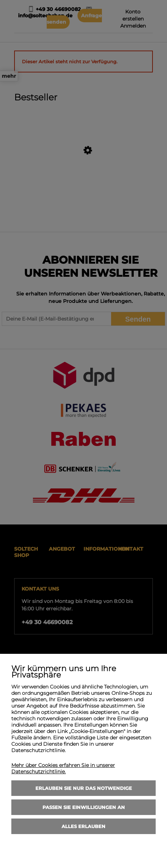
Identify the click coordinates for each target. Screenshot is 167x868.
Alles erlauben (83, 826)
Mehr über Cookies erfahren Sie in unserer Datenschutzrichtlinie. (63, 768)
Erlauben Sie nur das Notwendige (84, 788)
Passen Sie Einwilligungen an (84, 807)
